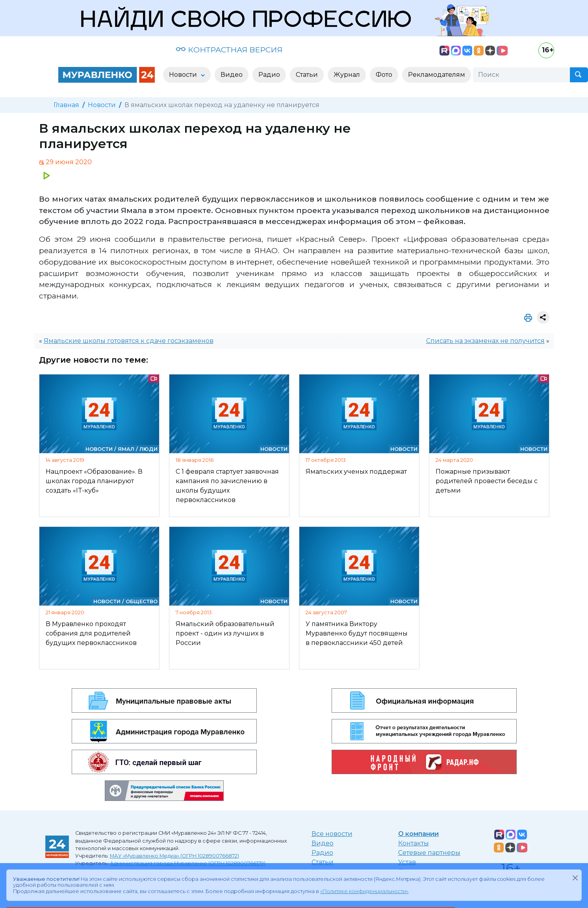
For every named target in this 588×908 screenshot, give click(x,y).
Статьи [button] (307, 75)
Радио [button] (269, 75)
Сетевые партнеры (429, 853)
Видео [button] (232, 75)
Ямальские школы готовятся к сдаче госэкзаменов (129, 341)
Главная (66, 105)
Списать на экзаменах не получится (485, 341)
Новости (102, 105)
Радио (322, 853)
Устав (407, 862)
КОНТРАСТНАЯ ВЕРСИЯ (229, 50)
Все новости (332, 834)
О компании (418, 834)
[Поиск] (521, 75)
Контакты (414, 843)
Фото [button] (384, 75)
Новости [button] (184, 75)
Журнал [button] (347, 75)
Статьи (323, 862)
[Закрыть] (575, 878)
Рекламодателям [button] (437, 75)
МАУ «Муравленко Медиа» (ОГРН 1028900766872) (174, 856)
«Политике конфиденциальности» (364, 891)
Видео (323, 843)
